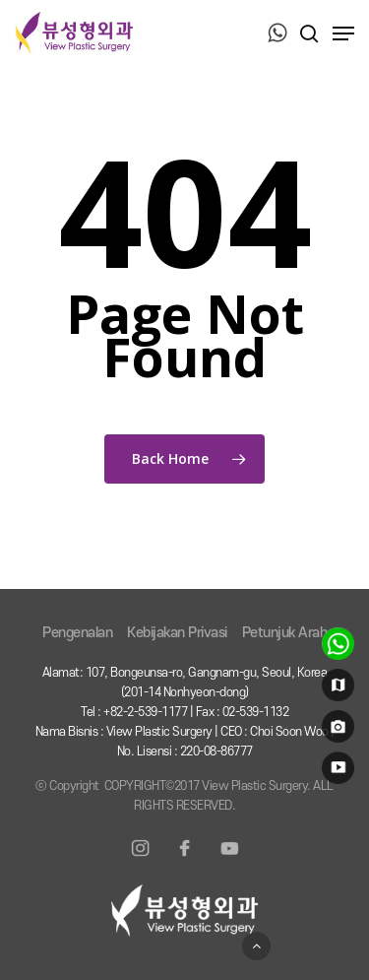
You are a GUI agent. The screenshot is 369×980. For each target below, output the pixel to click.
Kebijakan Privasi (177, 633)
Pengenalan (77, 633)
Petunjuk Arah (285, 633)
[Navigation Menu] (343, 33)
